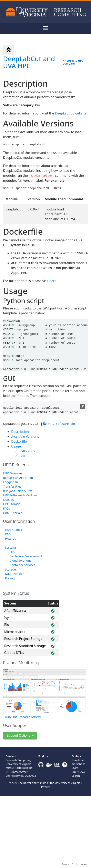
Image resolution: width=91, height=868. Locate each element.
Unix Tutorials (13, 513)
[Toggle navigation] (45, 28)
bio (73, 424)
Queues (8, 500)
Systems (11, 547)
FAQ (8, 534)
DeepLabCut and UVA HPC (29, 62)
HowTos (11, 539)
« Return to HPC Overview (73, 62)
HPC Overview (13, 473)
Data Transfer (14, 574)
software (62, 424)
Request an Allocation (18, 478)
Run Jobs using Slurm (18, 491)
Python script (29, 451)
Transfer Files (12, 486)
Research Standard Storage (25, 646)
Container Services (22, 565)
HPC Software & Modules (20, 495)
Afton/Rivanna (15, 611)
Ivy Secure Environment (26, 556)
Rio (7, 625)
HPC (51, 424)
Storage (11, 569)
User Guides (13, 530)
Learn (75, 768)
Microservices (15, 632)
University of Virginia (68, 783)
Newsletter (78, 760)
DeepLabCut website (71, 113)
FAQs (7, 508)
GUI (22, 456)
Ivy (7, 618)
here (53, 281)
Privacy (46, 787)
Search (76, 776)
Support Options (19, 736)
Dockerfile (19, 441)
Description (20, 432)
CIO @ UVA (78, 772)
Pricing (10, 578)
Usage (16, 446)
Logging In (11, 482)
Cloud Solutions (20, 560)
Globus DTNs (14, 653)
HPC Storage (12, 504)
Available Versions (25, 437)
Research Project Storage (23, 639)
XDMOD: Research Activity (23, 717)
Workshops (78, 764)
